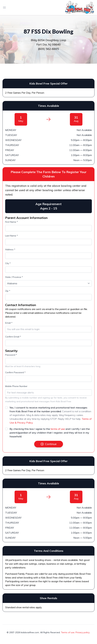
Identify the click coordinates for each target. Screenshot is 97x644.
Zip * (8, 291)
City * (8, 263)
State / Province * (14, 277)
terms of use (58, 429)
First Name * (12, 222)
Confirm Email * (13, 337)
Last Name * (12, 236)
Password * (11, 355)
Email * (9, 323)
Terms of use (68, 632)
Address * (10, 249)
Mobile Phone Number (16, 386)
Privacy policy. (83, 632)
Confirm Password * (15, 372)
